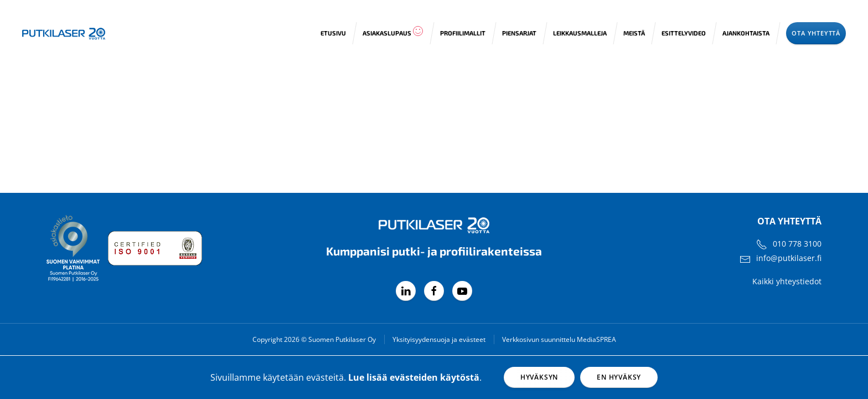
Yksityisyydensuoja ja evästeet (439, 339)
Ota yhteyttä (816, 33)
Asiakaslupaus (393, 31)
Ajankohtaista (746, 33)
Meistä (634, 33)
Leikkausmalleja (580, 33)
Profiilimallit (463, 33)
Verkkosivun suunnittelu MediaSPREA (559, 339)
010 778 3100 (797, 244)
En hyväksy (619, 377)
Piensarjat (519, 33)
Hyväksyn (539, 377)
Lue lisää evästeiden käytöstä (414, 377)
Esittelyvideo (684, 33)
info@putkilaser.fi (789, 258)
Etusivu (333, 33)
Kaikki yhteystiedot (787, 281)
